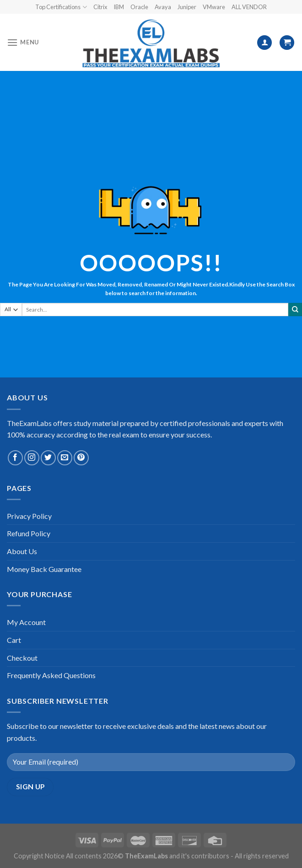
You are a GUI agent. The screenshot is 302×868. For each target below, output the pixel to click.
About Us (22, 551)
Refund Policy (29, 533)
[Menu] (23, 42)
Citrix (100, 7)
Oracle (139, 7)
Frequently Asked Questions (51, 675)
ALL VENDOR (249, 7)
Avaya (163, 7)
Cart (14, 640)
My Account (26, 622)
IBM (119, 7)
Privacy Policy (29, 516)
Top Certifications (61, 7)
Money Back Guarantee (44, 569)
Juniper (187, 7)
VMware (214, 7)
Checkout (22, 658)
